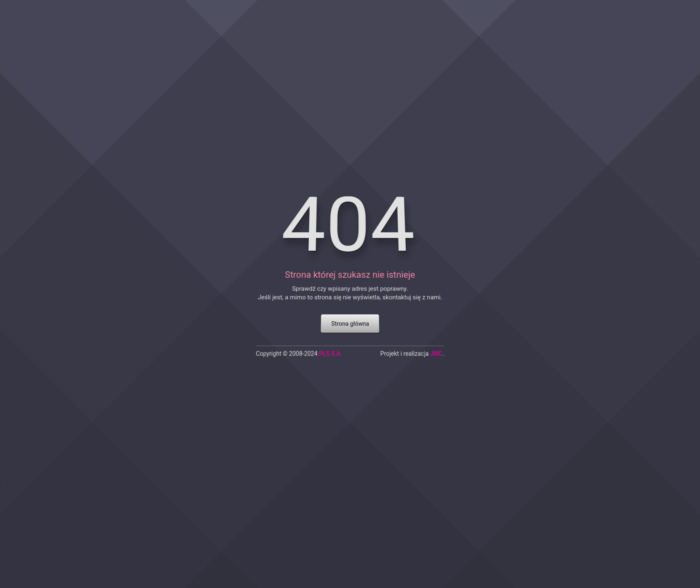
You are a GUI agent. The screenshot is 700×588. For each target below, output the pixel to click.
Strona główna (350, 294)
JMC (446, 327)
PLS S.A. (328, 327)
